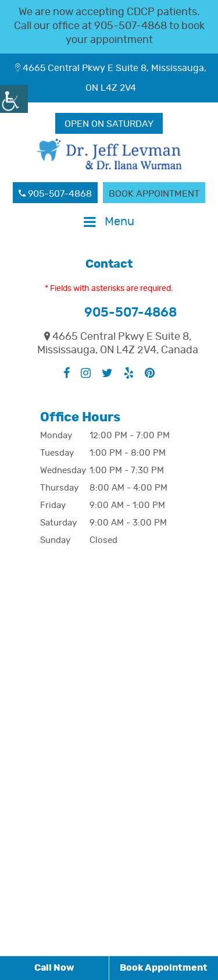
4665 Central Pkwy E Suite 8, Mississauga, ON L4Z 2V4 (111, 78)
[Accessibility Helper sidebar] (14, 99)
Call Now (54, 968)
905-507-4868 (131, 26)
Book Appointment (154, 194)
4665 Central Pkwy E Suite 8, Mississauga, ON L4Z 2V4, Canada (118, 344)
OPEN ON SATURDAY (109, 124)
